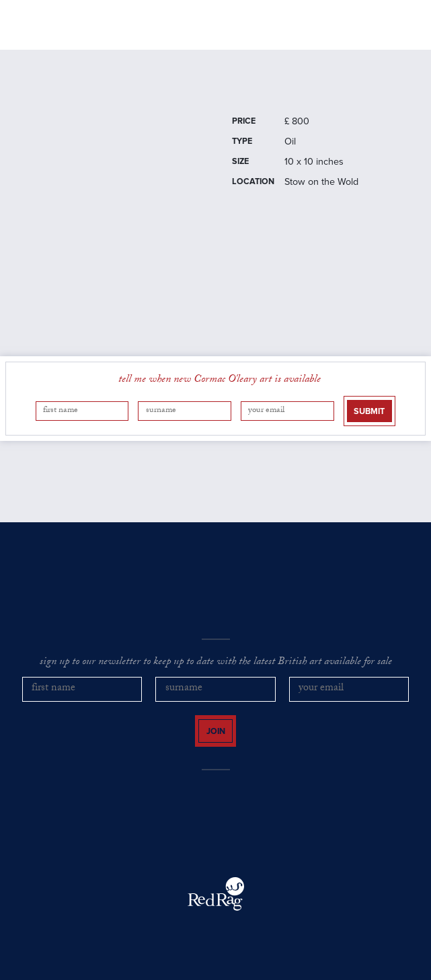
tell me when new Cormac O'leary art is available (220, 380)
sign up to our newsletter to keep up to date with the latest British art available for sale (216, 663)
